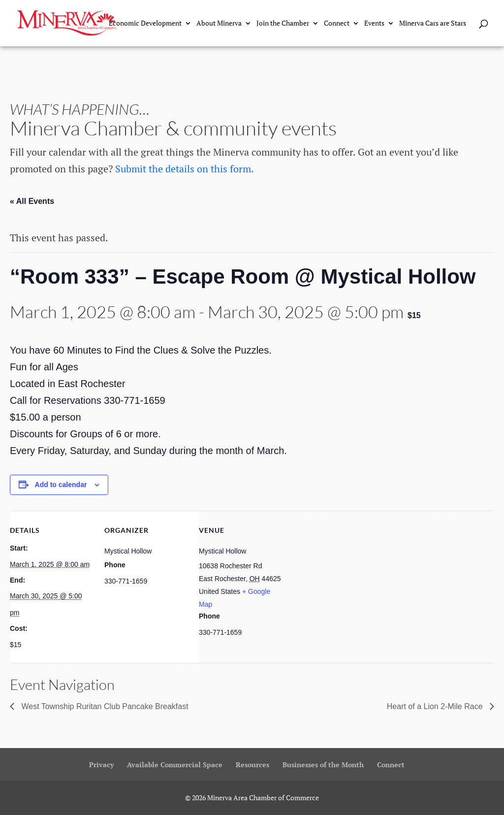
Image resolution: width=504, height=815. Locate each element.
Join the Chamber (283, 24)
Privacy (101, 765)
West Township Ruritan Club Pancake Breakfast (104, 706)
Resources (252, 765)
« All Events (32, 201)
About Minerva (219, 24)
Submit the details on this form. (185, 169)
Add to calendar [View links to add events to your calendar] (61, 485)
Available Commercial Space (175, 765)
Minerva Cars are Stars (433, 24)
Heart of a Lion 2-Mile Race (436, 706)
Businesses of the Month (323, 765)
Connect (337, 24)
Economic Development (145, 24)
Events (374, 24)
